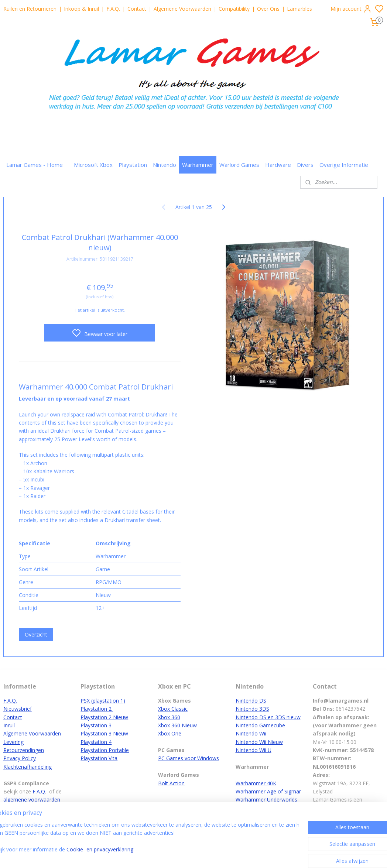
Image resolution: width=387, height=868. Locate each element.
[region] (145, 843)
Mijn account (351, 9)
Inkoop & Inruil (81, 9)
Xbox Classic (173, 709)
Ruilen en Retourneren (30, 9)
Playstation (133, 165)
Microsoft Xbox (93, 165)
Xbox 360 (169, 717)
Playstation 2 (97, 709)
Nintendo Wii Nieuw (259, 742)
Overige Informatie (344, 165)
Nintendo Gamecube (260, 725)
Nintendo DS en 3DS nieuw (268, 717)
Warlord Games (239, 165)
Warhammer (198, 165)
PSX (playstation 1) (103, 701)
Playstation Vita (99, 758)
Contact (137, 9)
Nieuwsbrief (18, 709)
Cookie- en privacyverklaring (118, 855)
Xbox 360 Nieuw (177, 725)
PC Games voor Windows (189, 758)
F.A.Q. (113, 9)
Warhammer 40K (256, 783)
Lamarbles (299, 9)
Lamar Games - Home (35, 165)
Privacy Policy (20, 758)
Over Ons (268, 9)
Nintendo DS (251, 701)
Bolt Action (171, 783)
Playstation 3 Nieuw (104, 733)
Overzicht (36, 634)
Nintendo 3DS (252, 709)
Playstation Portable (105, 750)
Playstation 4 (96, 742)
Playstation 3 (96, 725)
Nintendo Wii (251, 733)
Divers (305, 165)
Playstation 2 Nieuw (104, 717)
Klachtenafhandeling (28, 767)
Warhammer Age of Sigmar (268, 791)
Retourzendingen (24, 750)
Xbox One (170, 733)
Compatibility (234, 9)
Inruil (9, 725)
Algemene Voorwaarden (182, 9)
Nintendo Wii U (254, 750)
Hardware (278, 165)
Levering (13, 742)
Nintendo (165, 165)
